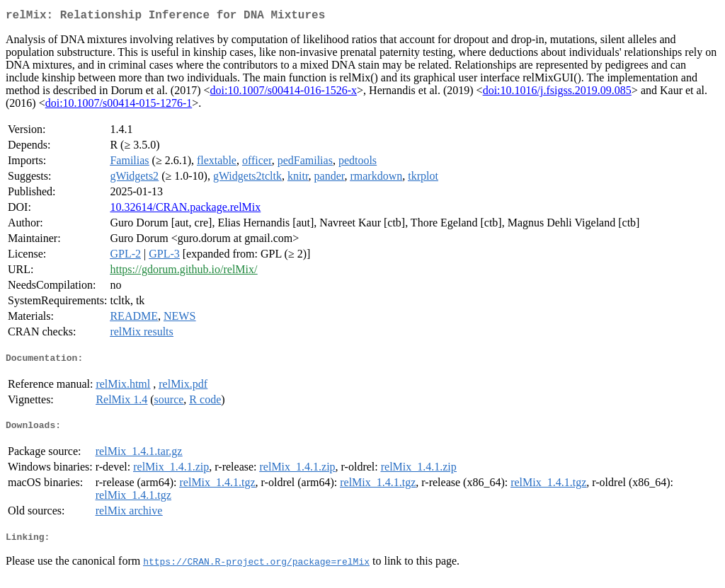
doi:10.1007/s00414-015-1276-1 (119, 106)
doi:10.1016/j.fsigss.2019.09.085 (557, 93)
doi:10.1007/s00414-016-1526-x (284, 93)
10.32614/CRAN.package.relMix (185, 210)
